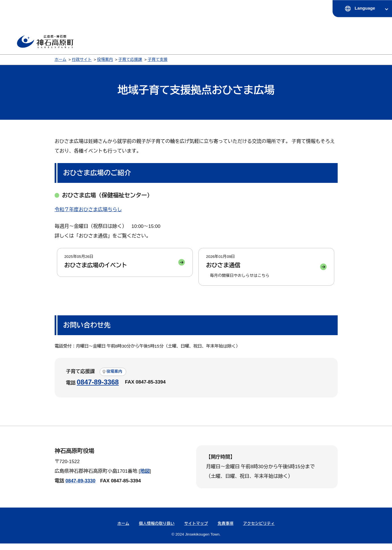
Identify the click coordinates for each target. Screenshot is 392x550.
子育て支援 (158, 60)
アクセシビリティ (259, 530)
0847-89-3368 (98, 389)
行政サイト (82, 60)
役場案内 (105, 60)
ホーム (61, 60)
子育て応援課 (130, 60)
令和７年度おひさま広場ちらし (88, 210)
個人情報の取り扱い (157, 530)
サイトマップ (196, 530)
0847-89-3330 (80, 487)
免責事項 (226, 530)
